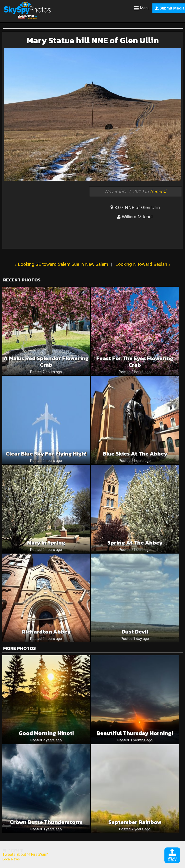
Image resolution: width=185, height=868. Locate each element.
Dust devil (135, 632)
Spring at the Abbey (135, 543)
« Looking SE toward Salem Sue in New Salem (61, 264)
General (158, 192)
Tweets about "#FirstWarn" (25, 854)
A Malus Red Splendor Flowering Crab (46, 362)
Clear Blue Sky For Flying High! (46, 454)
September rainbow (135, 822)
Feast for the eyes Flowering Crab (135, 362)
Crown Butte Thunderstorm (46, 822)
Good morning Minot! (46, 733)
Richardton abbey (46, 632)
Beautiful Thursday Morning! (135, 733)
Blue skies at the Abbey (135, 454)
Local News (11, 859)
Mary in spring (46, 543)
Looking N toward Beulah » (143, 264)
